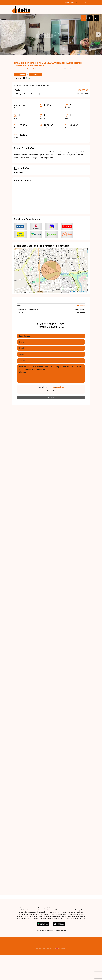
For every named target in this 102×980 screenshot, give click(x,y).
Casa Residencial (20, 83)
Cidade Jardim (39, 83)
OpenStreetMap (83, 306)
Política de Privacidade (44, 945)
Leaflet (73, 306)
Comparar (35, 89)
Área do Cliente (69, 3)
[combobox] (51, 350)
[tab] (83, 18)
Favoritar (20, 89)
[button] (85, 2)
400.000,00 (83, 104)
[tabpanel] (51, 42)
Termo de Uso (61, 945)
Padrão (29, 83)
